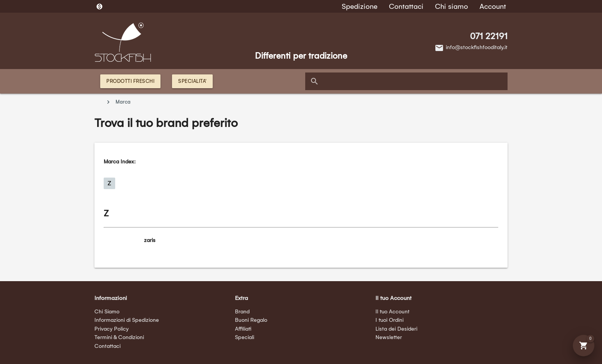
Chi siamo (451, 7)
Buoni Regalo (251, 320)
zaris (150, 240)
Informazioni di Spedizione (127, 320)
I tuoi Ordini (389, 320)
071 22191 (489, 36)
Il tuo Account (393, 312)
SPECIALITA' (192, 81)
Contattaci (406, 7)
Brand (242, 312)
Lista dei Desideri (396, 329)
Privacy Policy (112, 329)
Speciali (245, 337)
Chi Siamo (107, 312)
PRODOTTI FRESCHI (130, 81)
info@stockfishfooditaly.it (477, 47)
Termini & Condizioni (119, 337)
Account (493, 7)
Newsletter (389, 337)
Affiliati (243, 329)
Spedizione (360, 7)
